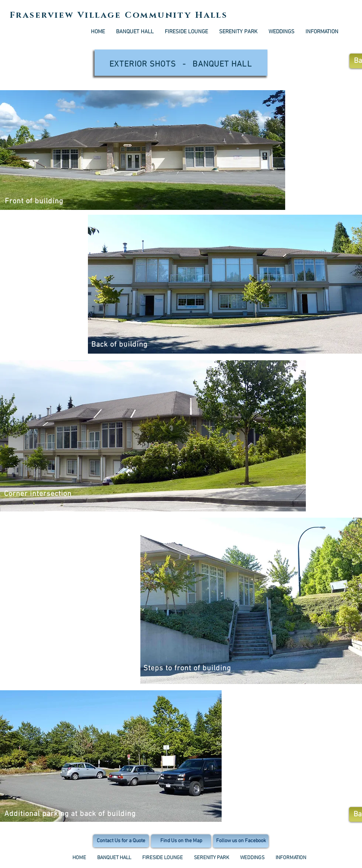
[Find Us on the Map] (181, 841)
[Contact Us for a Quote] (121, 841)
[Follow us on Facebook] (241, 841)
